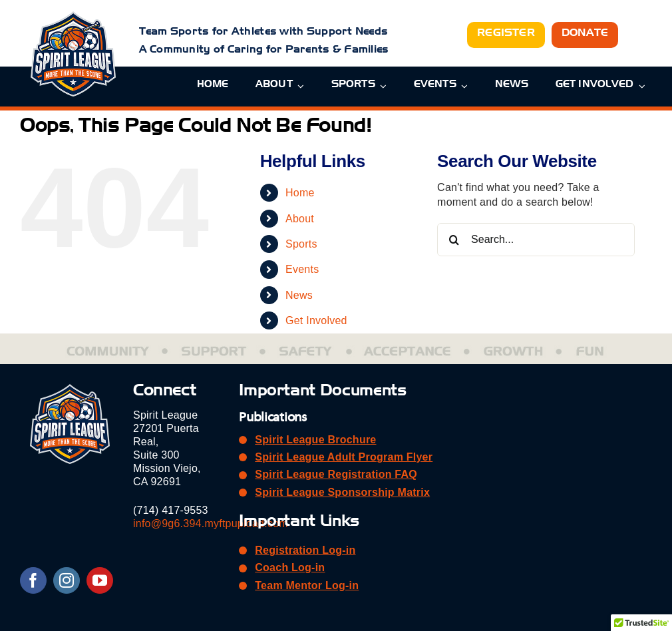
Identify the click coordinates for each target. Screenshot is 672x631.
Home (300, 193)
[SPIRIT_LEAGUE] (73, 16)
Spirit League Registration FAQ (336, 474)
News (299, 295)
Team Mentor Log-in (307, 585)
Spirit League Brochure (315, 440)
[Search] (454, 240)
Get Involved (316, 320)
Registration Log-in (305, 550)
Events (302, 269)
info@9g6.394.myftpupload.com (211, 524)
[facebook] (33, 580)
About (300, 219)
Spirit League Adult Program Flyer (344, 457)
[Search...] (536, 240)
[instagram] (67, 580)
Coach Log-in (290, 567)
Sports (301, 244)
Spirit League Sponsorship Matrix (342, 492)
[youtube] (100, 580)
